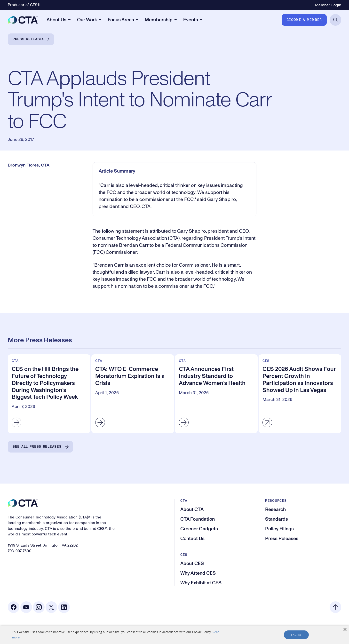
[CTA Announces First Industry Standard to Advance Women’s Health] (216, 394)
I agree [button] (296, 635)
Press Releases (29, 39)
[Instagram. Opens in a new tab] (39, 607)
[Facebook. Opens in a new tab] (14, 607)
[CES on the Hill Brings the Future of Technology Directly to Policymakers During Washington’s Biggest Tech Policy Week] (49, 394)
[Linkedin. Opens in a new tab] (64, 607)
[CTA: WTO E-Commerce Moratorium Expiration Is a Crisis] (133, 394)
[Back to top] (335, 607)
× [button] (345, 630)
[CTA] (23, 20)
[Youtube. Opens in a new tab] (26, 607)
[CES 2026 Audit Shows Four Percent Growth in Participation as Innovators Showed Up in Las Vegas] (300, 394)
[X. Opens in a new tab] (51, 607)
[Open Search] (335, 20)
